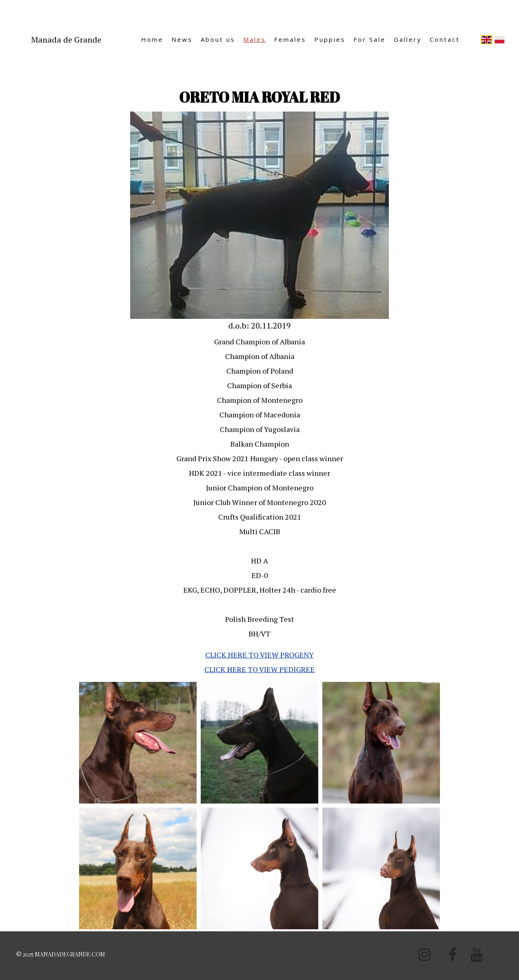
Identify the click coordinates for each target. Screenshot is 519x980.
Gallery (408, 39)
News (182, 39)
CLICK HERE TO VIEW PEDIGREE (259, 669)
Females (290, 39)
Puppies (330, 39)
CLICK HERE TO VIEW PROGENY (259, 655)
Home (152, 39)
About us (218, 39)
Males (255, 39)
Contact (445, 39)
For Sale (370, 39)
